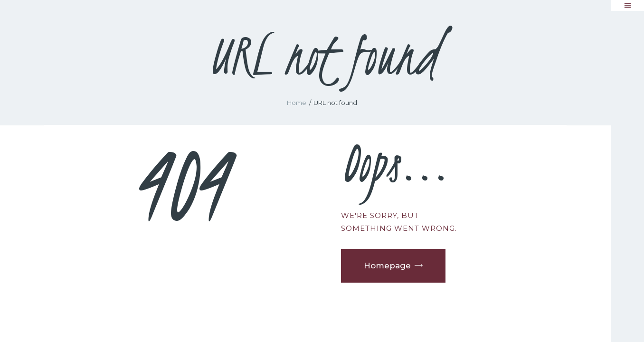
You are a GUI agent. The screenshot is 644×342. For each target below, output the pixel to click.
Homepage (387, 266)
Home (297, 103)
